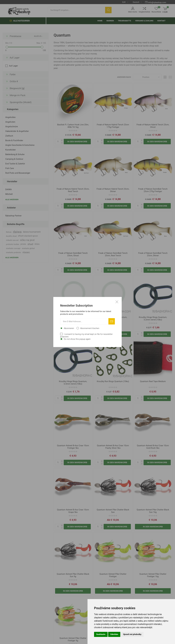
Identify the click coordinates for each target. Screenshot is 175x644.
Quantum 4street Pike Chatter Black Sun (113, 511)
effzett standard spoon (28, 236)
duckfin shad (11, 236)
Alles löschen (38, 36)
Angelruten (10, 122)
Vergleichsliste (144, 12)
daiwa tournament (32, 232)
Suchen (108, 10)
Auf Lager (15, 58)
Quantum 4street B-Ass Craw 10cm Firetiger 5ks (73, 447)
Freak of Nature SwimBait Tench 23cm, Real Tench (113, 254)
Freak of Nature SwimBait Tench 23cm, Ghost (73, 254)
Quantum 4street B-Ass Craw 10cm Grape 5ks (73, 511)
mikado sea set (12, 240)
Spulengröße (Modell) (21, 102)
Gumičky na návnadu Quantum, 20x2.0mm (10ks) (113, 318)
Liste (170, 77)
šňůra (37, 244)
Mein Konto (133, 12)
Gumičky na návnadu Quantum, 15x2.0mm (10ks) (73, 318)
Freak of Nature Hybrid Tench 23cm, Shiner (113, 190)
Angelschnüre (12, 127)
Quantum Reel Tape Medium (153, 381)
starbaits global (28, 248)
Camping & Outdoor (14, 159)
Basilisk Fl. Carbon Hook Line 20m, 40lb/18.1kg (73, 126)
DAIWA (8, 189)
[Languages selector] (136, 2)
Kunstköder (11, 150)
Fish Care (10, 168)
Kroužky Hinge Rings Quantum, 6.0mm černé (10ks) (73, 383)
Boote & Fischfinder (14, 140)
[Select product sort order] (147, 77)
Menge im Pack (18, 95)
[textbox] (76, 10)
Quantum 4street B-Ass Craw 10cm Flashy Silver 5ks (113, 447)
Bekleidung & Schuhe (15, 154)
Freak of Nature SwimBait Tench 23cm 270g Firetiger (153, 190)
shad (30, 244)
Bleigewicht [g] (17, 88)
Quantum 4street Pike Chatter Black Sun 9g (73, 575)
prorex (23, 244)
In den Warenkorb (77, 142)
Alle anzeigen (12, 199)
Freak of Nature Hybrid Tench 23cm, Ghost (153, 126)
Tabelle (165, 77)
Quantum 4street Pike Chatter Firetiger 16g (153, 575)
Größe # (14, 81)
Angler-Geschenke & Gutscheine (20, 145)
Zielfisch (9, 136)
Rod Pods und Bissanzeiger (18, 173)
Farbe (13, 74)
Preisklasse (16, 36)
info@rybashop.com (157, 2)
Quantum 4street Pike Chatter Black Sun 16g (153, 511)
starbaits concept (13, 248)
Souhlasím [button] (101, 634)
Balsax (9, 232)
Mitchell (9, 194)
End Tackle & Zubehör (15, 164)
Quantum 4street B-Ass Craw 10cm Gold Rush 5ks (153, 447)
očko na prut (27, 240)
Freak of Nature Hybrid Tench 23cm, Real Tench (73, 190)
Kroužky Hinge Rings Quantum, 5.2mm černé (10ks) (153, 318)
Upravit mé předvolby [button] (132, 634)
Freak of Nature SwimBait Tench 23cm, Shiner (153, 254)
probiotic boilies (13, 244)
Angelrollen (10, 117)
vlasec (26, 252)
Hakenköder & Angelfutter (17, 131)
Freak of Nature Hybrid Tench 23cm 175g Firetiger (113, 126)
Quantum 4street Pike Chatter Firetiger (113, 575)
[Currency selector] (124, 2)
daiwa (17, 232)
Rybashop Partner (13, 216)
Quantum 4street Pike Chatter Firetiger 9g (73, 639)
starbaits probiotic (14, 252)
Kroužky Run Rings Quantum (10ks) (113, 381)
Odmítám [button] (114, 634)
